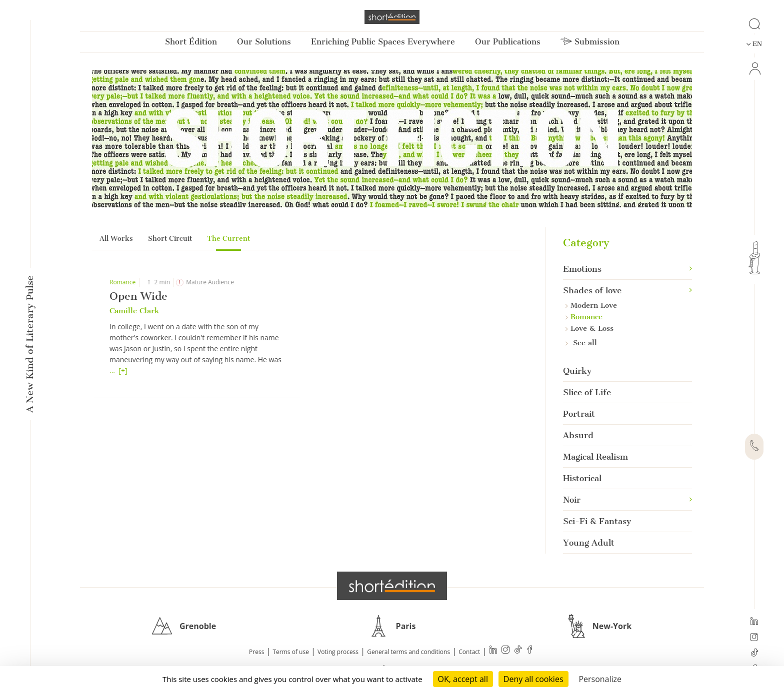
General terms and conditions (408, 652)
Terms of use (291, 652)
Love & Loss (589, 328)
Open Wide (138, 296)
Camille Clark (134, 311)
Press (256, 652)
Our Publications (508, 42)
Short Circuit (170, 239)
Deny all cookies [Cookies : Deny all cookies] (533, 679)
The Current (228, 239)
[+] (123, 370)
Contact (469, 652)
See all (581, 343)
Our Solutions (264, 42)
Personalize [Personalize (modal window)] (600, 679)
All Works (116, 239)
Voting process (338, 652)
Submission (590, 42)
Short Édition (191, 42)
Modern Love (591, 305)
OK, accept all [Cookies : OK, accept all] (463, 679)
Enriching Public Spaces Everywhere (383, 42)
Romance (122, 282)
